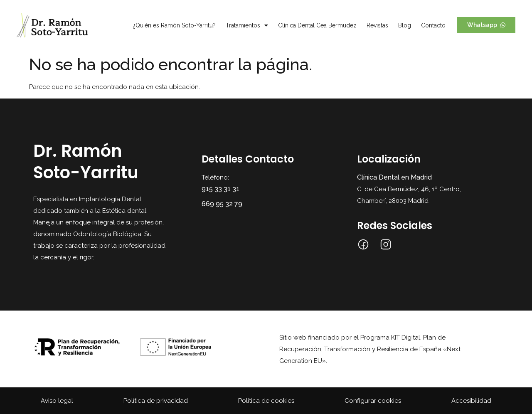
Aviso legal (57, 401)
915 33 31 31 (220, 189)
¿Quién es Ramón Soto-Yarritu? (174, 25)
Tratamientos (247, 25)
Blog (405, 25)
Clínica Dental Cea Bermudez (317, 25)
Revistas (377, 25)
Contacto (433, 25)
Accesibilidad (471, 401)
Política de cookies (266, 401)
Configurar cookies (373, 401)
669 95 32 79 (222, 204)
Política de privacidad (156, 401)
